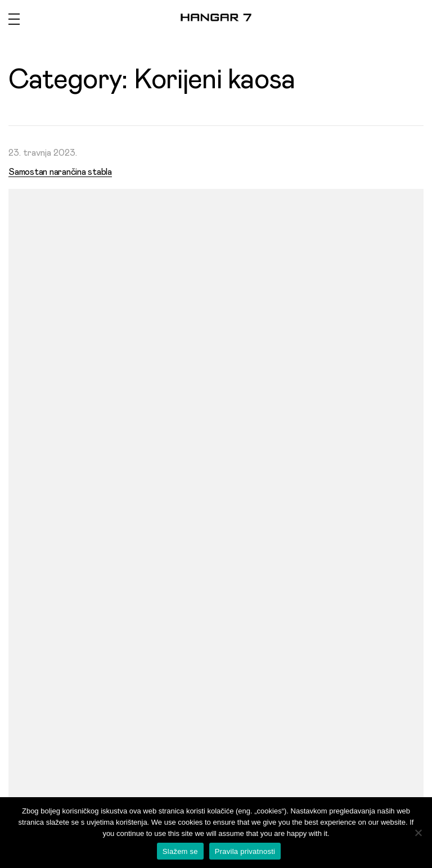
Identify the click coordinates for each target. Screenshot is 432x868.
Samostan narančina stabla (60, 172)
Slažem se (180, 851)
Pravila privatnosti (245, 851)
